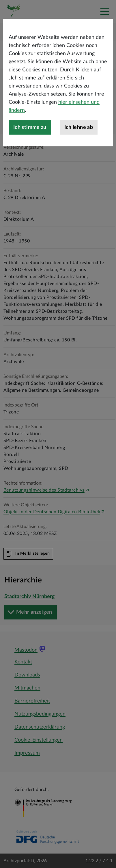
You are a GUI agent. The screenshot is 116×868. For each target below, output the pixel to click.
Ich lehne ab (79, 149)
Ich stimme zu (30, 149)
